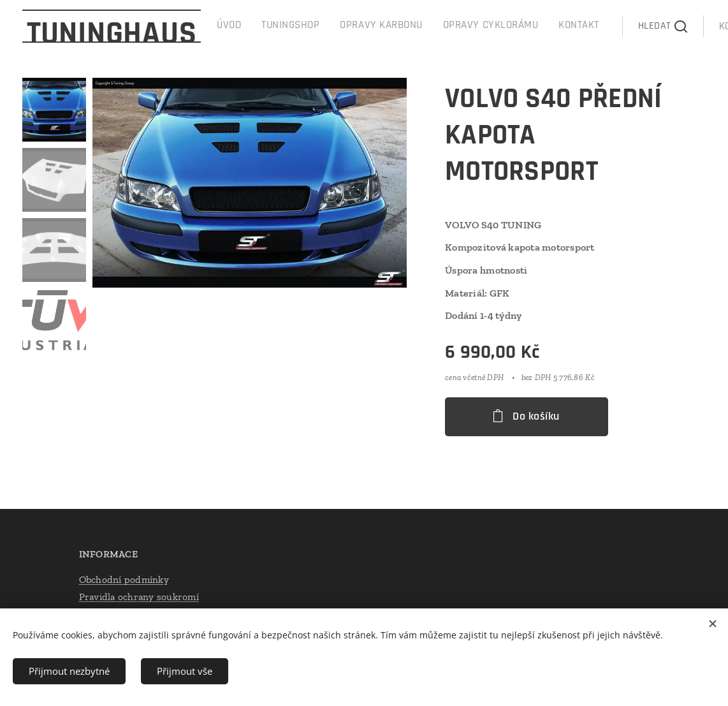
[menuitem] (447, 26)
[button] (596, 26)
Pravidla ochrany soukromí (139, 597)
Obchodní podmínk (121, 579)
